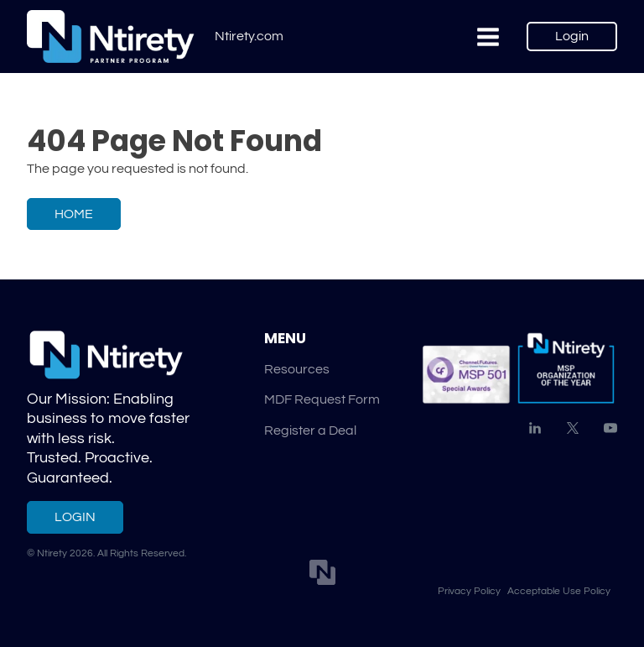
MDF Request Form (322, 399)
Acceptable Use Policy (559, 591)
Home (74, 214)
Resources (297, 369)
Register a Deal (310, 430)
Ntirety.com (249, 36)
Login (572, 36)
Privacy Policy (469, 591)
